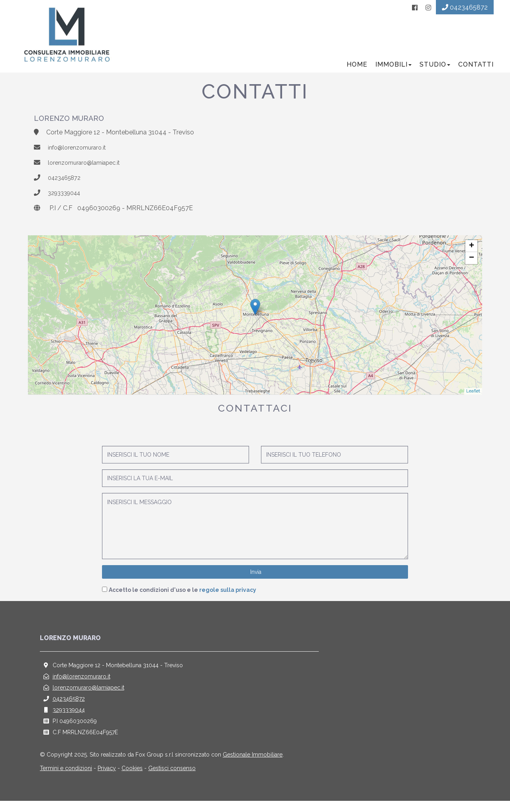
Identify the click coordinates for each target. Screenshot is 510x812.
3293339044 (67, 204)
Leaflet (473, 402)
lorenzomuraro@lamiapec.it (88, 174)
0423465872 (67, 189)
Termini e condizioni (66, 779)
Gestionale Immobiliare (253, 766)
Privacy (107, 779)
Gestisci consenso (172, 779)
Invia (255, 583)
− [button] (472, 269)
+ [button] (472, 257)
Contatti (472, 76)
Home (353, 76)
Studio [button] (431, 76)
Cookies (132, 779)
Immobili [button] (390, 76)
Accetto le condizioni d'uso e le (182, 601)
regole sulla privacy (228, 601)
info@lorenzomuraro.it (80, 159)
